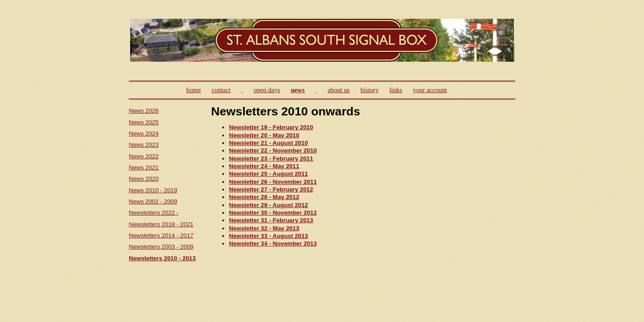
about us (339, 90)
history (370, 90)
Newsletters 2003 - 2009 (161, 247)
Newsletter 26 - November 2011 (273, 182)
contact (221, 90)
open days (267, 90)
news (298, 90)
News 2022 (144, 156)
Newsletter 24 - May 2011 (264, 166)
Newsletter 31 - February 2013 (271, 220)
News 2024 (144, 133)
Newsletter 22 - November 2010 (273, 150)
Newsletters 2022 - (154, 213)
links (396, 90)
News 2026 (144, 111)
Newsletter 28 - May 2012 (264, 197)
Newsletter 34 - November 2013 (273, 244)
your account (430, 90)
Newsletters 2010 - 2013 (162, 258)
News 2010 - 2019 (153, 190)
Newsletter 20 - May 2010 (264, 135)
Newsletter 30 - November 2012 (273, 213)
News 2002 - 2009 (153, 201)
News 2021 (144, 167)
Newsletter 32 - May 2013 (264, 228)
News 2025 (144, 122)
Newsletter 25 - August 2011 (269, 174)
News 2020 (144, 179)
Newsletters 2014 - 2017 (161, 235)
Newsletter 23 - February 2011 (271, 159)
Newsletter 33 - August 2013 (269, 236)
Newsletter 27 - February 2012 (271, 189)
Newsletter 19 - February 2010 (271, 127)
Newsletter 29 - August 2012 (269, 205)
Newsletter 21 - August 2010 (269, 143)
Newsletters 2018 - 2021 (161, 224)
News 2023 (144, 145)
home (194, 90)
